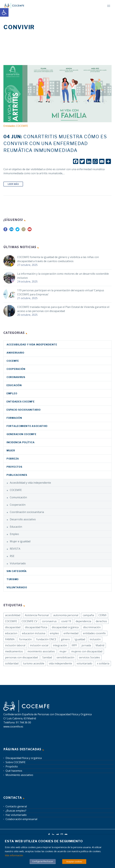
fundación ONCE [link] (46, 639)
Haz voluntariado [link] (16, 815)
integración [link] (60, 645)
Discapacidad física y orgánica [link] (24, 758)
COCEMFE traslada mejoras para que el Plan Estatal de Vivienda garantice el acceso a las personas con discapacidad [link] (63, 309)
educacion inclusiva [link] (34, 633)
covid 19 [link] (66, 621)
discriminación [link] (92, 627)
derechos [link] (101, 621)
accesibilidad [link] (13, 615)
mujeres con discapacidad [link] (87, 651)
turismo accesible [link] (34, 663)
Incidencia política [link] (21, 442)
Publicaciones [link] (17, 475)
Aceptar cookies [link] (74, 861)
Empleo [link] (12, 393)
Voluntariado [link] (18, 563)
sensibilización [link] (65, 657)
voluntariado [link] (84, 663)
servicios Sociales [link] (89, 657)
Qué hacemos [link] (14, 771)
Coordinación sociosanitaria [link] (27, 512)
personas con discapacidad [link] (21, 657)
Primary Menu (109, 6)
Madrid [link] (100, 645)
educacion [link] (11, 633)
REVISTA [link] (15, 549)
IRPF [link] (74, 645)
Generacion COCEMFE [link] (21, 434)
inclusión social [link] (39, 645)
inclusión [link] (95, 639)
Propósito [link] (12, 766)
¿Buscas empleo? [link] (16, 811)
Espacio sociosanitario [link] (24, 410)
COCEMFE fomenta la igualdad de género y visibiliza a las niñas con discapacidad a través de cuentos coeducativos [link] (58, 259)
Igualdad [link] (80, 639)
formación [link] (25, 639)
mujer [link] (63, 651)
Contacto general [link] (16, 806)
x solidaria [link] (103, 663)
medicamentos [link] (14, 651)
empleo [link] (54, 633)
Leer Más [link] (13, 184)
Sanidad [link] (47, 657)
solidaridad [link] (12, 663)
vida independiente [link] (60, 663)
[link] (4, 12)
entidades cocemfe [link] (94, 633)
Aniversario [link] (15, 353)
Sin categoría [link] (17, 571)
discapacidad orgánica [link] (65, 627)
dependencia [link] (83, 621)
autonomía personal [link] (66, 615)
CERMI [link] (103, 615)
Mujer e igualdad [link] (20, 541)
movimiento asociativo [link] (41, 651)
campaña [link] (88, 615)
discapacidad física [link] (36, 627)
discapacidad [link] (13, 627)
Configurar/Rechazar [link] (43, 861)
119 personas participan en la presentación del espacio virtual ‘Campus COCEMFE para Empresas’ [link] (61, 292)
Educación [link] (14, 385)
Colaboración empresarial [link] (21, 819)
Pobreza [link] (13, 459)
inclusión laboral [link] (15, 645)
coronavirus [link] (16, 377)
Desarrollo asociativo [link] (23, 519)
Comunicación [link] (18, 497)
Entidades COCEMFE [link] (16, 126)
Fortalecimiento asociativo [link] (27, 426)
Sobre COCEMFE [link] (16, 762)
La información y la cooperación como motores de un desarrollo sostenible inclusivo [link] (63, 276)
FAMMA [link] (10, 639)
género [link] (65, 639)
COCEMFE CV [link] (29, 621)
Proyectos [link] (14, 467)
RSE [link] (12, 556)
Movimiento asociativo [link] (19, 775)
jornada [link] (86, 645)
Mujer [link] (11, 450)
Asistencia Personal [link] (37, 615)
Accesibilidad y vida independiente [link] (32, 345)
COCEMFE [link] (13, 361)
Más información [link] (14, 855)
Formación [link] (14, 418)
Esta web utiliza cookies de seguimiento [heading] (44, 841)
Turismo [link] (13, 579)
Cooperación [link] (16, 369)
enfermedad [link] (71, 633)
